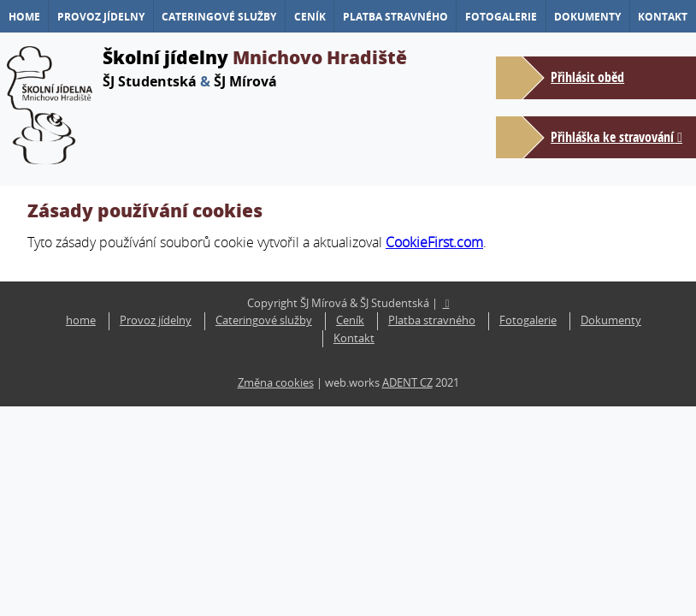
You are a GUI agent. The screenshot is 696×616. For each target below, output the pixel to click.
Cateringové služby (219, 17)
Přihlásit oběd (587, 77)
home (24, 17)
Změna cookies (276, 383)
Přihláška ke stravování (612, 137)
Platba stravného (395, 17)
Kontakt (663, 17)
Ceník (310, 17)
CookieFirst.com (434, 242)
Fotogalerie (501, 17)
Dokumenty (587, 17)
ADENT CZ (407, 383)
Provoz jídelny (101, 17)
